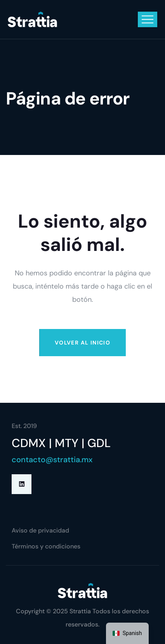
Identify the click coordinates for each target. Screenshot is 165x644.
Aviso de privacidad (40, 530)
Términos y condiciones (46, 546)
